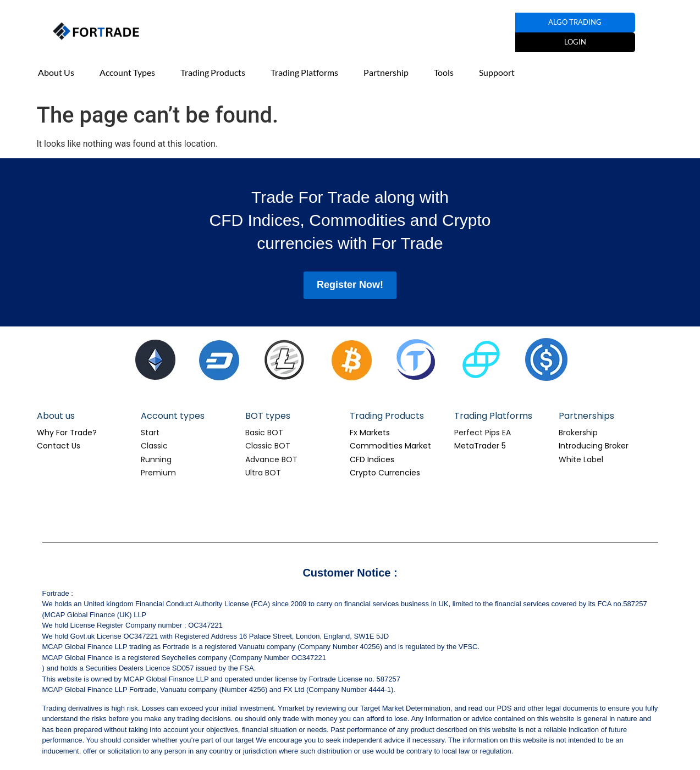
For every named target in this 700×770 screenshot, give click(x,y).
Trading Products (213, 72)
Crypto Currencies (385, 473)
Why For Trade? (67, 433)
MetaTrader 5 (480, 446)
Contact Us (59, 446)
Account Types (127, 72)
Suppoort (497, 72)
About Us (56, 72)
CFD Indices (372, 459)
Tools (444, 72)
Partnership (386, 72)
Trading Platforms (304, 72)
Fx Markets (370, 433)
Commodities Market (390, 446)
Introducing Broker (594, 446)
